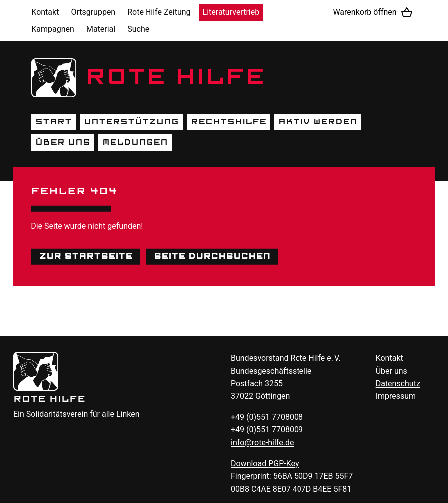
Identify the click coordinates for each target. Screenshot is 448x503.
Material (101, 29)
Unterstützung (131, 122)
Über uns (63, 142)
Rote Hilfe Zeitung (159, 12)
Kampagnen (53, 29)
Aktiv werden (318, 122)
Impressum (396, 396)
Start (54, 122)
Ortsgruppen (93, 12)
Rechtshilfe (228, 122)
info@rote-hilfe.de (262, 442)
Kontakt (45, 12)
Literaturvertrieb (231, 12)
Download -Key (265, 463)
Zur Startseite (85, 256)
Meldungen (135, 142)
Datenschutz (398, 384)
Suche (138, 29)
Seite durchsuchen (212, 256)
